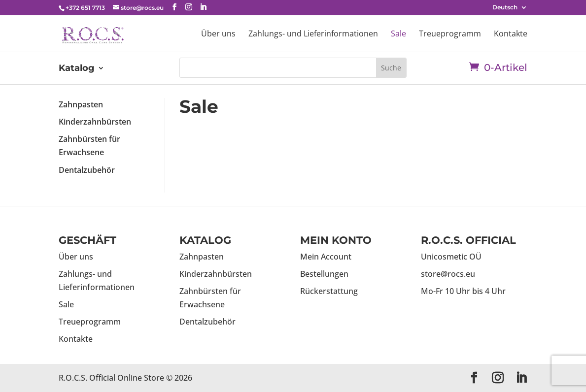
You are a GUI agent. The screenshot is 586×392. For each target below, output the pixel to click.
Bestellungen (324, 274)
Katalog (77, 69)
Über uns (218, 34)
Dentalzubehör (87, 170)
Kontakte (511, 34)
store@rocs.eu (448, 274)
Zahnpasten (81, 104)
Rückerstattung (329, 291)
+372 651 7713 (85, 8)
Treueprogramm (450, 34)
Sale (398, 34)
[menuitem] (510, 10)
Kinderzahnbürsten (95, 122)
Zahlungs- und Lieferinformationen (313, 34)
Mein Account (326, 257)
